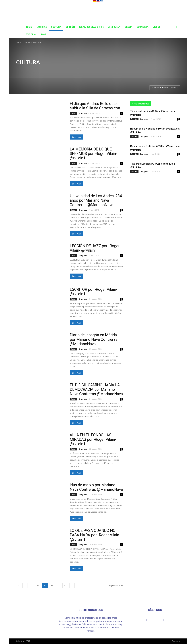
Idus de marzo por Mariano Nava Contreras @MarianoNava (96, 487)
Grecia (129, 27)
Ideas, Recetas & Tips (91, 27)
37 (52, 585)
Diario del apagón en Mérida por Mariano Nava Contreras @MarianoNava (94, 339)
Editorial (31, 34)
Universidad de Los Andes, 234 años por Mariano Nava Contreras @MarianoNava (96, 200)
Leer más (76, 137)
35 (38, 585)
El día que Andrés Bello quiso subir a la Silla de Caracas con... (96, 106)
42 (65, 585)
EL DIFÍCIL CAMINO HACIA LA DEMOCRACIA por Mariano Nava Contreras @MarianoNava (96, 389)
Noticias (42, 27)
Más (44, 34)
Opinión (70, 27)
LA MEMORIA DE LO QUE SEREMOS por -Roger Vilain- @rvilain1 (93, 154)
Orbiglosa (83, 113)
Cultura (56, 27)
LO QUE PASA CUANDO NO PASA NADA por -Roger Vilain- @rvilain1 (95, 535)
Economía (143, 27)
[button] (176, 27)
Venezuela (114, 27)
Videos (157, 27)
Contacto (176, 641)
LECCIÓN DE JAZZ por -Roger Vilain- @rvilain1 (95, 248)
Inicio (29, 27)
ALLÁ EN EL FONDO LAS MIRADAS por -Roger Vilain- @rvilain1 (93, 439)
